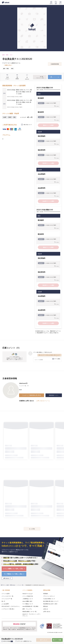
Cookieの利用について (49, 599)
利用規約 (46, 594)
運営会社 (46, 606)
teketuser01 (23, 383)
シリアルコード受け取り (8, 609)
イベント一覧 (20, 585)
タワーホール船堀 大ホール (24, 641)
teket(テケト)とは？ (28, 594)
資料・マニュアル (27, 609)
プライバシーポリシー (49, 596)
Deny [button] (50, 636)
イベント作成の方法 (28, 596)
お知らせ (46, 609)
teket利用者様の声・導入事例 (30, 606)
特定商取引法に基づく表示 (50, 604)
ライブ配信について (28, 604)
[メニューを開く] (60, 2)
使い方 (3, 601)
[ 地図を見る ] (8, 65)
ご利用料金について (28, 599)
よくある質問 (5, 604)
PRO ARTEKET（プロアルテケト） (11, 606)
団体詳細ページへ (54, 395)
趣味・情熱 (5, 55)
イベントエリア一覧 (7, 599)
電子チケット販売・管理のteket (8, 585)
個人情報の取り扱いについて (51, 601)
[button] (2, 638)
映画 (11, 55)
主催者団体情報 (55, 64)
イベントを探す (6, 594)
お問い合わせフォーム (43, 401)
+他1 (12, 641)
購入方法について (28, 125)
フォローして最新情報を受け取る (32, 395)
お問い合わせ (47, 611)
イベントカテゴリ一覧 (7, 596)
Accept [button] (58, 636)
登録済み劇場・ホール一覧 (29, 611)
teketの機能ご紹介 (27, 601)
